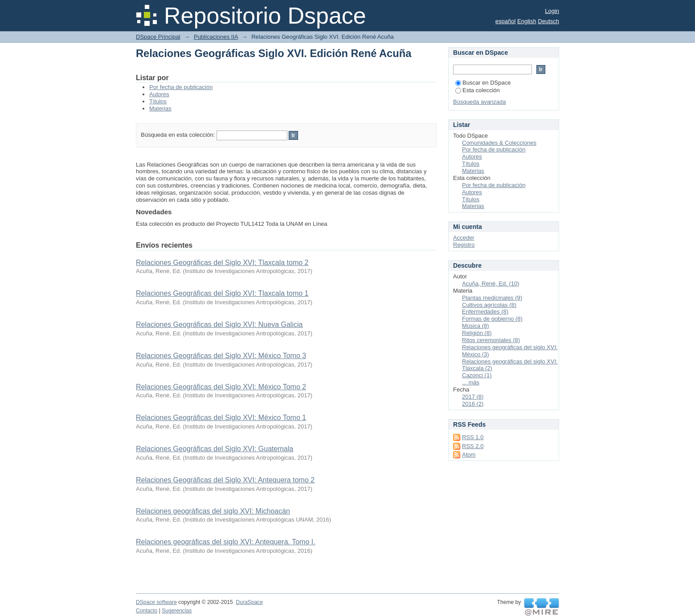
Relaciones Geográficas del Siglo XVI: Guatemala (215, 449)
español (506, 21)
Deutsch (548, 21)
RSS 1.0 (473, 437)
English (527, 21)
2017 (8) (473, 397)
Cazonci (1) (477, 375)
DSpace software (156, 602)
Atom (469, 455)
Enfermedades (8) (485, 312)
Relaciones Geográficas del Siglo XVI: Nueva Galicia (219, 324)
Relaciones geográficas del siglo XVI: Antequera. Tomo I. (226, 542)
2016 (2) (473, 404)
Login (552, 11)
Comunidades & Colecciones (499, 143)
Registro (464, 245)
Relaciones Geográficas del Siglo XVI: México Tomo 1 (221, 418)
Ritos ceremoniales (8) (491, 340)
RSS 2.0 (473, 446)
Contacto (147, 611)
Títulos (158, 101)
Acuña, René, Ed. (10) (491, 284)
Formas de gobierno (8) (492, 319)
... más (471, 382)
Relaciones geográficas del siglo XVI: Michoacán (213, 511)
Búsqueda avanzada (480, 102)
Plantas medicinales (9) (492, 298)
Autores (159, 94)
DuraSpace (249, 602)
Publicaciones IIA (216, 37)
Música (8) (476, 326)
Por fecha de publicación (181, 87)
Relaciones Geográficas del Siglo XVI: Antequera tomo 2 (225, 480)
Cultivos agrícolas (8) (489, 305)
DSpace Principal (158, 37)
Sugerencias (177, 611)
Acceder (464, 238)
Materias (160, 108)
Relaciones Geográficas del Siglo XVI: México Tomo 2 (221, 387)
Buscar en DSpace (483, 83)
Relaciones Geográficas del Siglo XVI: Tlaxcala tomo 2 (222, 263)
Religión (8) (477, 333)
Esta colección (478, 90)
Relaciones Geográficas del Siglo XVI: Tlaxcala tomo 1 (222, 293)
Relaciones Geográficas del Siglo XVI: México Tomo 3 (221, 356)
